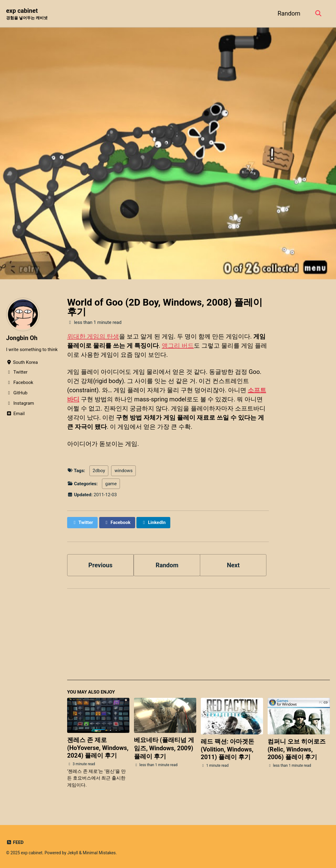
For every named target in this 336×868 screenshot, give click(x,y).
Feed (15, 842)
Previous (101, 565)
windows (123, 471)
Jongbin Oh (22, 338)
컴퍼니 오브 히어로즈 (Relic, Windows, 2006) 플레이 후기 (297, 749)
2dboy (99, 471)
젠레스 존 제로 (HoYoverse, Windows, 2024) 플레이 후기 (98, 748)
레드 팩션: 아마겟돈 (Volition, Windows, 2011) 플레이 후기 (228, 749)
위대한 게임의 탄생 (93, 336)
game (111, 484)
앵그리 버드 (178, 346)
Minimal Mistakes (99, 853)
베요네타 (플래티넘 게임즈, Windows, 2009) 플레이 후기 (164, 748)
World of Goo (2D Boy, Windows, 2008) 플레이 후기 (165, 307)
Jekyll (73, 853)
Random (289, 13)
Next (233, 565)
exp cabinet (27, 14)
